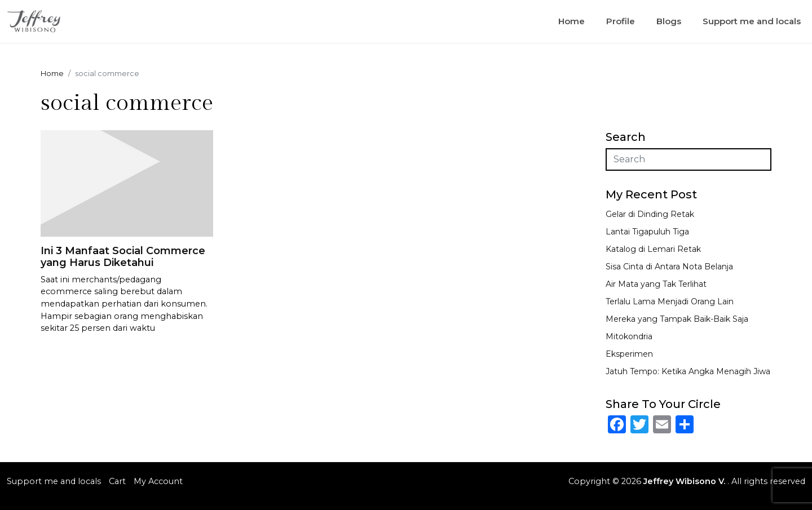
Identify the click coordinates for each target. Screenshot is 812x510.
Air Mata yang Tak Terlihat (656, 284)
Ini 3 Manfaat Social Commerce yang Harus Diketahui (123, 257)
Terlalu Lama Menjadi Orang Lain (670, 301)
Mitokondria (629, 336)
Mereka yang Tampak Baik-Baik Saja (677, 319)
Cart (117, 481)
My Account (158, 481)
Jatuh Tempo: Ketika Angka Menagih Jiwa (688, 371)
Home (572, 21)
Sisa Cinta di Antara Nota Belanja (669, 267)
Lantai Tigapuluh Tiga (647, 232)
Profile (621, 21)
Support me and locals (752, 21)
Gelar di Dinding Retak (650, 214)
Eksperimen (629, 354)
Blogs (669, 21)
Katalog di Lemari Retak (653, 249)
